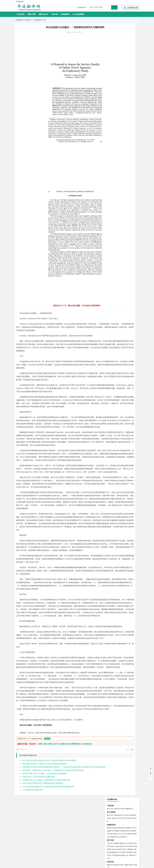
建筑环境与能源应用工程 (128, 161)
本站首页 (20, 14)
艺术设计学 (117, 227)
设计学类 (110, 224)
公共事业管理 (120, 103)
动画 (135, 227)
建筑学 (109, 164)
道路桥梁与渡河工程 (120, 129)
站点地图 (98, 866)
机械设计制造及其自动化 (123, 57)
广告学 (109, 113)
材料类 (109, 133)
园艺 (108, 246)
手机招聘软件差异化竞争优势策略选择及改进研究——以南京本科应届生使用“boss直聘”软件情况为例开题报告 (64, 803)
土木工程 (116, 161)
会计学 (113, 103)
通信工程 (110, 41)
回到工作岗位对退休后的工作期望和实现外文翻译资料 (43, 820)
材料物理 (116, 139)
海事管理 (110, 151)
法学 (108, 123)
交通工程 (130, 129)
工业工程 (123, 60)
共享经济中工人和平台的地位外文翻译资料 (38, 813)
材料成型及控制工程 (124, 136)
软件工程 (110, 35)
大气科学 (113, 179)
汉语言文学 (125, 116)
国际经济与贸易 (112, 91)
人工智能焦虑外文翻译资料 (33, 826)
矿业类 (109, 195)
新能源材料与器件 (116, 142)
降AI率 (54, 14)
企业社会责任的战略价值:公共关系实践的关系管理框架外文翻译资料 (48, 823)
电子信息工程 (123, 44)
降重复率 (65, 14)
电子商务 (121, 91)
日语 (133, 113)
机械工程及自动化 (119, 54)
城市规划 (110, 167)
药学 (119, 217)
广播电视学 (117, 116)
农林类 (109, 243)
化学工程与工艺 (112, 214)
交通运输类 (111, 126)
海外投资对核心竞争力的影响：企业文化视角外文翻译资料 (44, 810)
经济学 (131, 91)
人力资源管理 (37, 20)
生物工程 (118, 220)
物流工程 (110, 208)
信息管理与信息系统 (126, 100)
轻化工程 (112, 220)
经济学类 (110, 88)
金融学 (126, 91)
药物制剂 (124, 217)
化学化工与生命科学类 (115, 211)
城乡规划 (134, 164)
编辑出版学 (119, 113)
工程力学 (110, 69)
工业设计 (131, 227)
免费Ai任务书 (43, 14)
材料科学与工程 (112, 136)
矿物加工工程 (111, 198)
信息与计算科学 (117, 75)
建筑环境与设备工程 (120, 167)
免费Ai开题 (31, 14)
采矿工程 (126, 198)
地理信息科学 (111, 176)
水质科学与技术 (125, 189)
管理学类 (28, 20)
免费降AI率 (64, 780)
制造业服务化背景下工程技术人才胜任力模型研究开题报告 (44, 800)
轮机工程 (123, 72)
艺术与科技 (120, 230)
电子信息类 (111, 38)
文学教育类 (111, 110)
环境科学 (116, 189)
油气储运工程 (131, 72)
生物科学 (128, 220)
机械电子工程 (130, 54)
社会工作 (119, 240)
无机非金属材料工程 (126, 139)
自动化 (117, 72)
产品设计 (124, 227)
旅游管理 (113, 106)
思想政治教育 (111, 240)
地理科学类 (111, 173)
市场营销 (110, 100)
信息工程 (115, 44)
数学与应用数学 (128, 78)
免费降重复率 (75, 780)
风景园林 (127, 230)
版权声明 (127, 846)
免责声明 (105, 849)
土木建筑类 (111, 158)
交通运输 (110, 129)
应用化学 (121, 214)
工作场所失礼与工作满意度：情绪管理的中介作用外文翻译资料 (46, 816)
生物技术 (134, 214)
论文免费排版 (78, 14)
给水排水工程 (115, 170)
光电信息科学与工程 (120, 41)
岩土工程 (110, 161)
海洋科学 (112, 154)
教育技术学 (127, 113)
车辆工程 (110, 54)
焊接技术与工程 (115, 63)
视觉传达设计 (111, 230)
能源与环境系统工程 (121, 81)
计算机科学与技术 (119, 35)
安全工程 (119, 198)
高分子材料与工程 (129, 142)
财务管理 (116, 100)
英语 (113, 113)
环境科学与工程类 (114, 186)
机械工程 (124, 63)
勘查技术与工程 (117, 201)
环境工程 (110, 189)
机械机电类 (111, 51)
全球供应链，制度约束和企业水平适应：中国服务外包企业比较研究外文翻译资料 (53, 807)
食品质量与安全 (112, 217)
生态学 (116, 246)
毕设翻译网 (19, 20)
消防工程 (132, 198)
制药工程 (127, 214)
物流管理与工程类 (114, 205)
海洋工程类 (111, 148)
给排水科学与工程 (118, 164)
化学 (123, 220)
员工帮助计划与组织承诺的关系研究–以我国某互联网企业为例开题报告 (49, 797)
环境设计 (110, 227)
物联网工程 (129, 35)
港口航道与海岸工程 (120, 151)
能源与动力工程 (125, 69)
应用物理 (116, 69)
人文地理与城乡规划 (123, 176)
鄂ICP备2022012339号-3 (86, 866)
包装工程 (116, 60)
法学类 (109, 119)
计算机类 (110, 32)
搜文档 (114, 7)
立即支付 (47, 775)
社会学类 (110, 236)
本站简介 (105, 846)
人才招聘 (116, 846)
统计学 (125, 75)
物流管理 (116, 208)
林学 (112, 246)
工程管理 (127, 164)
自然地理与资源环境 (123, 179)
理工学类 (110, 66)
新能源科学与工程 (116, 78)
